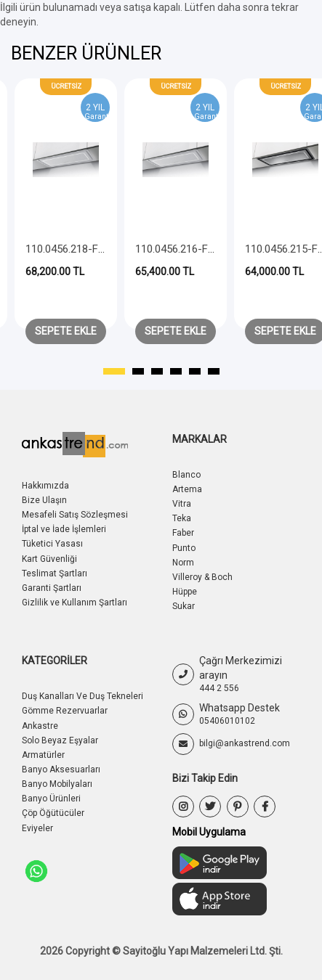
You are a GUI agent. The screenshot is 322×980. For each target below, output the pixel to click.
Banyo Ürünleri (51, 799)
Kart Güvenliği (49, 559)
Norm (183, 563)
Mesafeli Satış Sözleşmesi (75, 515)
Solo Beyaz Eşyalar (60, 740)
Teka (182, 518)
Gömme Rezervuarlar (65, 711)
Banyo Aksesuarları (61, 769)
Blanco (186, 475)
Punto (184, 548)
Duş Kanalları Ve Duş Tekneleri (82, 696)
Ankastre (40, 726)
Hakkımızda (45, 486)
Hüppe (185, 592)
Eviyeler (37, 828)
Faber (183, 533)
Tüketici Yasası (52, 544)
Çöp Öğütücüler (53, 813)
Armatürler (43, 755)
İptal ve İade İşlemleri (64, 529)
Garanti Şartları (52, 588)
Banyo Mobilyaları (57, 784)
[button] (114, 372)
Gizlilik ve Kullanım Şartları (75, 603)
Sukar (184, 606)
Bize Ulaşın (44, 500)
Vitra (182, 504)
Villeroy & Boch (202, 577)
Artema (187, 489)
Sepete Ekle (66, 331)
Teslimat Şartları (55, 573)
